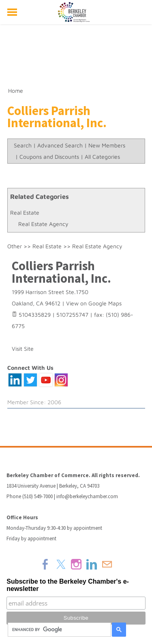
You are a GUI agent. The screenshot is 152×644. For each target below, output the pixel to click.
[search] (58, 630)
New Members (107, 145)
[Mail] (107, 564)
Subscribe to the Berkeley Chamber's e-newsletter (68, 585)
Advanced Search (60, 145)
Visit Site (23, 349)
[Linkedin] (92, 564)
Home (16, 91)
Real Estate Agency (43, 224)
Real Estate (25, 212)
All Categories (102, 157)
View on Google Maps (94, 303)
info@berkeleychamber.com (87, 496)
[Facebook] (45, 564)
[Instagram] (76, 564)
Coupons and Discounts (49, 157)
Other (15, 246)
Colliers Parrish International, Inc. (61, 272)
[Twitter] (61, 564)
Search (23, 145)
